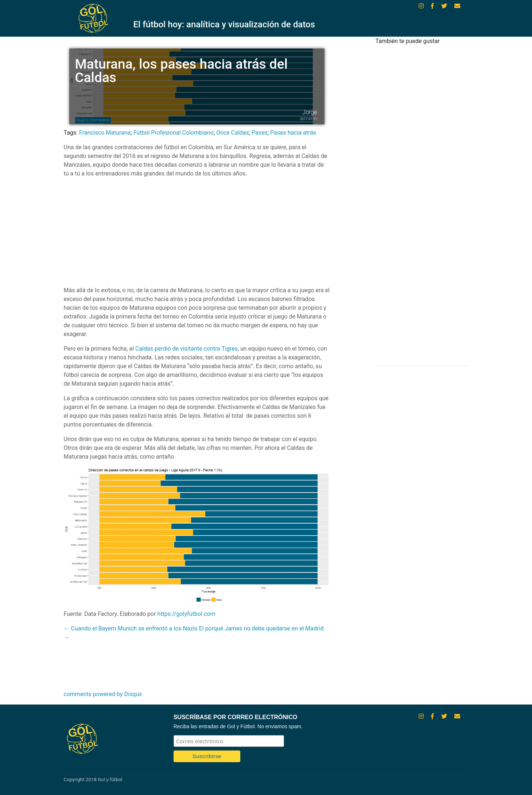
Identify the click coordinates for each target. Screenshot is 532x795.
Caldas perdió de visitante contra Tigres (187, 349)
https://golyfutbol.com (187, 614)
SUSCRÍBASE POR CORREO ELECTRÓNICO (236, 717)
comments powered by (103, 694)
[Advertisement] (197, 235)
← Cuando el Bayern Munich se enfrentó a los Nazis (131, 628)
